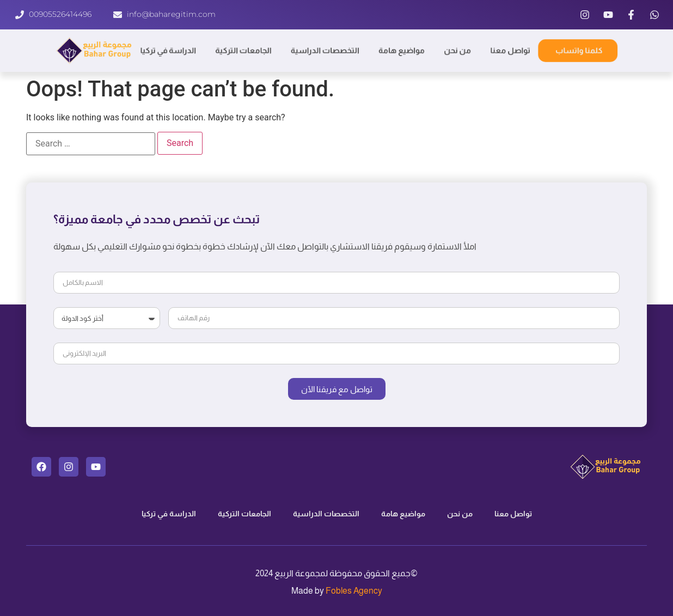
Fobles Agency (354, 591)
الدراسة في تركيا (167, 51)
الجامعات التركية (243, 51)
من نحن (458, 51)
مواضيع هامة (402, 51)
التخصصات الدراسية (325, 51)
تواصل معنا (512, 51)
